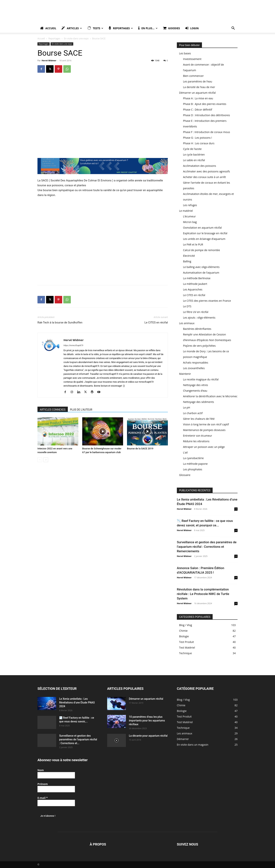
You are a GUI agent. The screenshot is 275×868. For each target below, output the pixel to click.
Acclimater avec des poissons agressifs (206, 171)
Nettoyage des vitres (195, 385)
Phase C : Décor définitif (198, 110)
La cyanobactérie (193, 458)
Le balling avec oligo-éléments (201, 267)
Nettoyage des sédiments (198, 402)
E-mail (43, 798)
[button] (233, 29)
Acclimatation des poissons (200, 166)
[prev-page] (40, 460)
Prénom (43, 784)
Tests (95, 28)
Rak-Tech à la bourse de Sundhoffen (60, 323)
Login (192, 28)
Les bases (185, 53)
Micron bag (190, 222)
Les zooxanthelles (194, 368)
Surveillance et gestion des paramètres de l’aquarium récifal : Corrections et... (78, 739)
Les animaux (187, 323)
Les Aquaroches (193, 289)
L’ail (185, 452)
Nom (41, 770)
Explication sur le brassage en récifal (205, 233)
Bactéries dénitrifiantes (197, 329)
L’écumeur (189, 216)
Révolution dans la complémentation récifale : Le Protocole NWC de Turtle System (203, 594)
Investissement (192, 59)
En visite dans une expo (76, 39)
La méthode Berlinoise (197, 278)
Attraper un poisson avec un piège (204, 447)
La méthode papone (195, 464)
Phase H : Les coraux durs (199, 143)
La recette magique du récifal (201, 379)
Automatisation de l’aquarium (201, 273)
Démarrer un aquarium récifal (197, 93)
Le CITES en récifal (156, 323)
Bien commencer (193, 76)
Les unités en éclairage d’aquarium (204, 239)
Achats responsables (196, 363)
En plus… (148, 28)
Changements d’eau (195, 391)
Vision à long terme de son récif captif (206, 424)
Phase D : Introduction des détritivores (206, 115)
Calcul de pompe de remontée (201, 250)
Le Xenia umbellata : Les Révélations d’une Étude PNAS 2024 (77, 703)
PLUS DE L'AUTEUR (81, 410)
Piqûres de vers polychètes (199, 346)
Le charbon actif (193, 413)
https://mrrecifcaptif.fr (73, 345)
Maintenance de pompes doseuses (204, 430)
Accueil (48, 28)
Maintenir (185, 374)
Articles (72, 28)
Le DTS (187, 306)
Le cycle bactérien (194, 155)
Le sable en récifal (194, 160)
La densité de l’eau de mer (199, 87)
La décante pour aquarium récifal (148, 736)
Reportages (121, 28)
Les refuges (190, 205)
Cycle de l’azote (192, 149)
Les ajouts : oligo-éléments (199, 318)
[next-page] (46, 460)
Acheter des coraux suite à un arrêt (204, 177)
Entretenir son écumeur (198, 436)
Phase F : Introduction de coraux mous (207, 132)
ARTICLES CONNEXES (53, 410)
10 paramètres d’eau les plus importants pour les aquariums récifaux (147, 721)
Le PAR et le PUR (193, 244)
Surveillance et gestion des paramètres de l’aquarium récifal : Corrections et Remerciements (207, 547)
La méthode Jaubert (195, 284)
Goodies (172, 28)
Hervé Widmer (49, 60)
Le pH (187, 407)
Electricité (189, 256)
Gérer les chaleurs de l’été (199, 419)
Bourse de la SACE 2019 (140, 449)
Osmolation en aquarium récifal (202, 228)
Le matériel (186, 211)
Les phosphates (193, 469)
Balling (187, 261)
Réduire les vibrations (196, 441)
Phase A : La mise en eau (198, 98)
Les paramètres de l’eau (198, 81)
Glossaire (185, 475)
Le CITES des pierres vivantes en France (207, 301)
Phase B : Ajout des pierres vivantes (205, 104)
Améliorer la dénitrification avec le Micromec (210, 396)
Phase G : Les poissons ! (197, 138)
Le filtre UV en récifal (196, 312)
